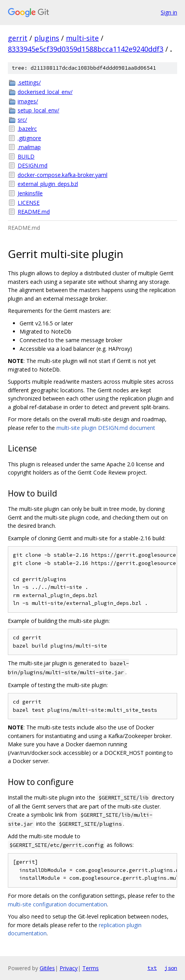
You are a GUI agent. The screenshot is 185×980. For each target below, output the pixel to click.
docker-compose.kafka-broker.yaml (63, 175)
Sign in (169, 12)
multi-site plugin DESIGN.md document (106, 428)
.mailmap (29, 147)
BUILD (26, 156)
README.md (34, 212)
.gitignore (29, 138)
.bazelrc (27, 129)
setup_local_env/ (38, 110)
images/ (28, 101)
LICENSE (29, 203)
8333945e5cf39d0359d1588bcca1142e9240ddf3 (86, 49)
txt (152, 968)
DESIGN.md (33, 165)
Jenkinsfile (30, 193)
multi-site (82, 38)
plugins (47, 38)
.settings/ (29, 82)
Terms (91, 968)
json (171, 968)
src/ (22, 120)
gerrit (18, 38)
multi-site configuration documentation (57, 904)
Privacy (69, 968)
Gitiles (47, 968)
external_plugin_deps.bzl (48, 184)
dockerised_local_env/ (45, 92)
